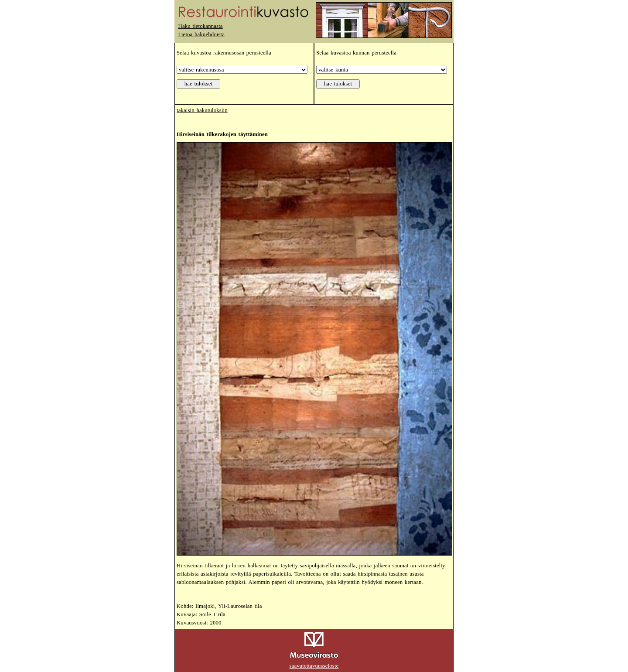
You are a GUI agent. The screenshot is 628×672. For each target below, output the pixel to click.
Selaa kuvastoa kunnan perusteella (356, 53)
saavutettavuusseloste (314, 666)
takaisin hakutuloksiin (202, 110)
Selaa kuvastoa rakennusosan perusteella (224, 53)
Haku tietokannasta (201, 26)
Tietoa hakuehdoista (201, 34)
